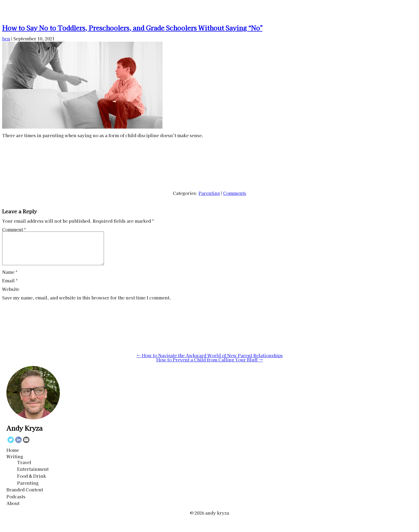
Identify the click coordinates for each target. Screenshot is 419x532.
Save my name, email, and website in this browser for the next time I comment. (87, 304)
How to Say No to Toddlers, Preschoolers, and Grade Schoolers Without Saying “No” (132, 28)
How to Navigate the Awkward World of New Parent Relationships (210, 362)
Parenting (209, 193)
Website (11, 295)
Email (10, 287)
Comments (235, 193)
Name (10, 278)
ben (6, 38)
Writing (15, 463)
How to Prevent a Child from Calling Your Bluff (210, 366)
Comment (14, 229)
